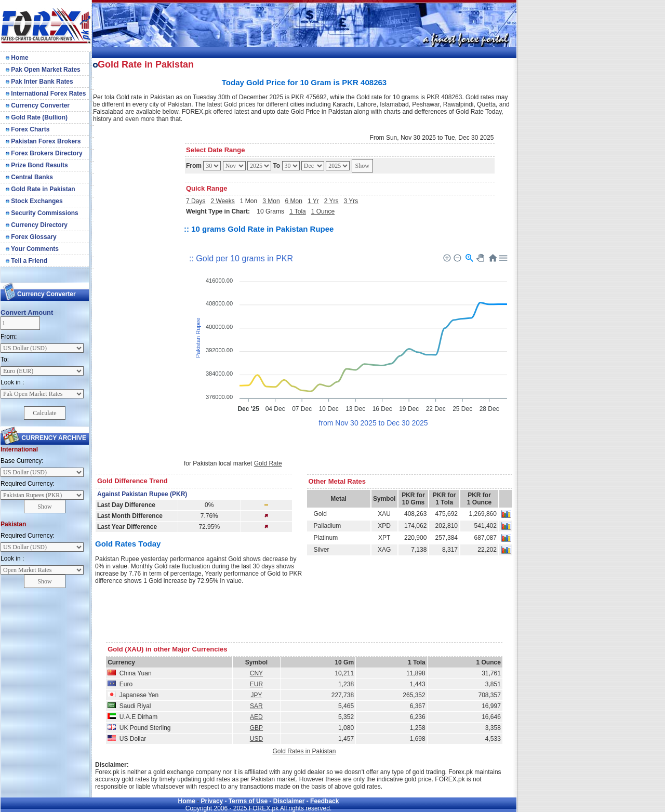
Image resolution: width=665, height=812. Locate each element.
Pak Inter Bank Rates (39, 82)
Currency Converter (38, 105)
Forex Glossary (31, 237)
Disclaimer (289, 801)
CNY (256, 673)
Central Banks (29, 177)
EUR (256, 684)
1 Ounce (323, 211)
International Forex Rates (46, 94)
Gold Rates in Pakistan (304, 751)
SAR (256, 706)
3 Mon (271, 201)
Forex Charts (28, 129)
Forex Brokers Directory (44, 153)
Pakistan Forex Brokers (43, 141)
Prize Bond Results (37, 165)
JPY (256, 695)
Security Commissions (42, 213)
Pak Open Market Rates (43, 70)
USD (256, 739)
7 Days (196, 201)
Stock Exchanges (34, 201)
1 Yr (313, 201)
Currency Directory (37, 225)
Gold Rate (268, 463)
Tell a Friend (26, 261)
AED (256, 717)
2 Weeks (222, 201)
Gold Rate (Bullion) (37, 117)
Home (17, 58)
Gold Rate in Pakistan (41, 189)
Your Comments (32, 249)
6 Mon (294, 201)
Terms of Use (248, 801)
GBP (256, 728)
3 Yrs (351, 201)
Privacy (212, 801)
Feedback (324, 801)
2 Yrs (331, 201)
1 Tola (298, 211)
